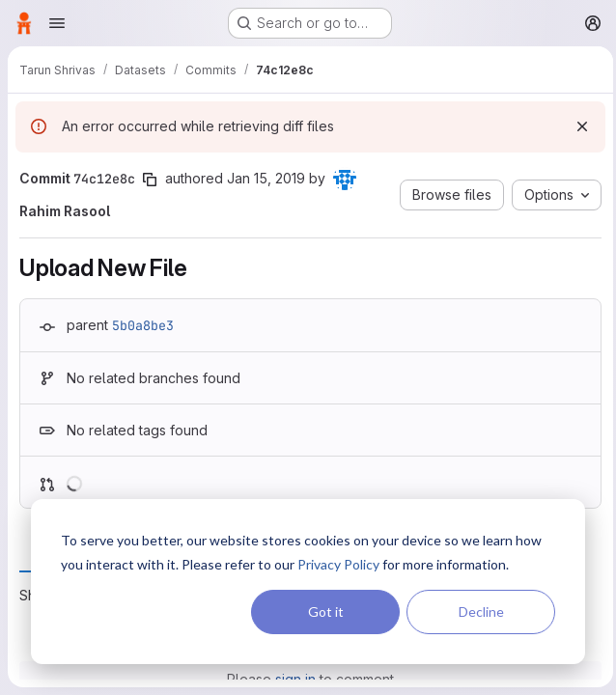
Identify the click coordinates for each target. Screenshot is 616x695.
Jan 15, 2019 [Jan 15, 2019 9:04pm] (266, 178)
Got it (326, 612)
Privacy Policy (338, 564)
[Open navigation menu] (57, 23)
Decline (481, 612)
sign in (294, 679)
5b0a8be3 (143, 325)
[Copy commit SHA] (150, 180)
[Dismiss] (577, 126)
